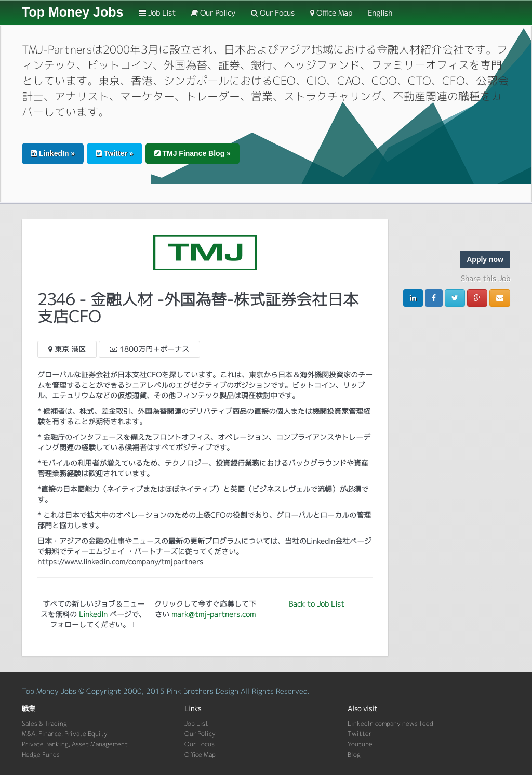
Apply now (485, 259)
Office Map (331, 13)
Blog (354, 754)
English (380, 13)
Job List (157, 13)
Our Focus (273, 13)
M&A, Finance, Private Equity (65, 734)
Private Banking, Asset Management (75, 744)
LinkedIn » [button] (53, 153)
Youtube (360, 744)
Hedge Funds (41, 754)
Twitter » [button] (114, 153)
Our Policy (213, 13)
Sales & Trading (44, 723)
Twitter (360, 734)
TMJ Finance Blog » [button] (192, 153)
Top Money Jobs (72, 12)
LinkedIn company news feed (390, 723)
